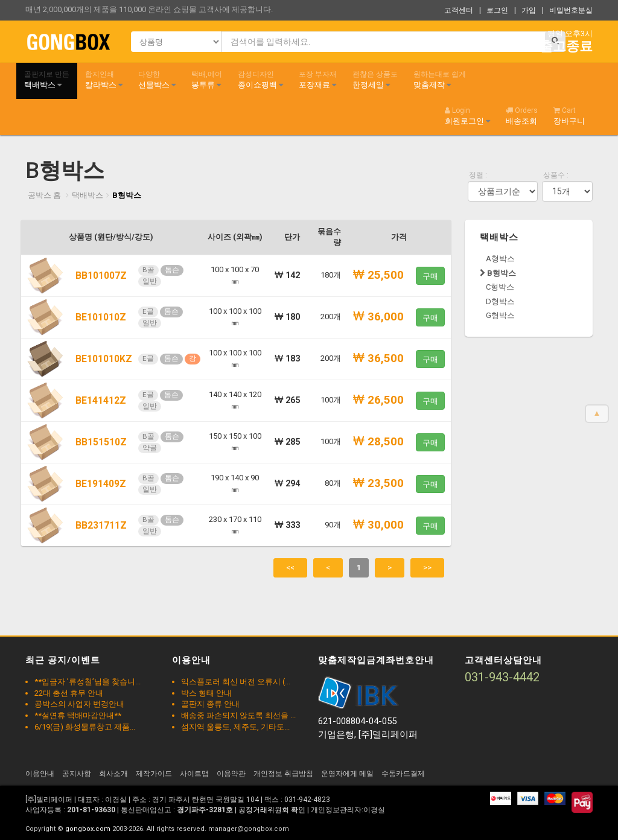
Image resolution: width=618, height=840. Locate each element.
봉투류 (207, 80)
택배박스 (47, 80)
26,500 (378, 400)
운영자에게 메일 (347, 774)
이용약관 (231, 774)
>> (427, 568)
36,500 (378, 358)
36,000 (378, 317)
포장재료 (318, 80)
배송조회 (522, 116)
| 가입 (525, 10)
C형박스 (500, 287)
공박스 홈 (44, 195)
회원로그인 (467, 116)
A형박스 (500, 259)
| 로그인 (494, 10)
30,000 (378, 525)
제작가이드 (154, 774)
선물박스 (157, 80)
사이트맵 (194, 774)
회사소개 (113, 774)
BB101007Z (101, 276)
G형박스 (500, 315)
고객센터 (459, 10)
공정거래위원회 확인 (272, 810)
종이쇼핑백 (260, 80)
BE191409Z (101, 484)
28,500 (378, 442)
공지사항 (77, 774)
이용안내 (40, 774)
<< (290, 568)
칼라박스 (104, 80)
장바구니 (569, 116)
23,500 (378, 483)
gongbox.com (88, 829)
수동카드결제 (403, 774)
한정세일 (375, 80)
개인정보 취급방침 (283, 774)
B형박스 (127, 195)
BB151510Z (101, 442)
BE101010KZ (104, 359)
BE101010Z (101, 317)
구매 (430, 276)
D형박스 (500, 301)
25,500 (378, 275)
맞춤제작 (440, 80)
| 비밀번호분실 (567, 10)
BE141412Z (101, 401)
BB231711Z (101, 526)
